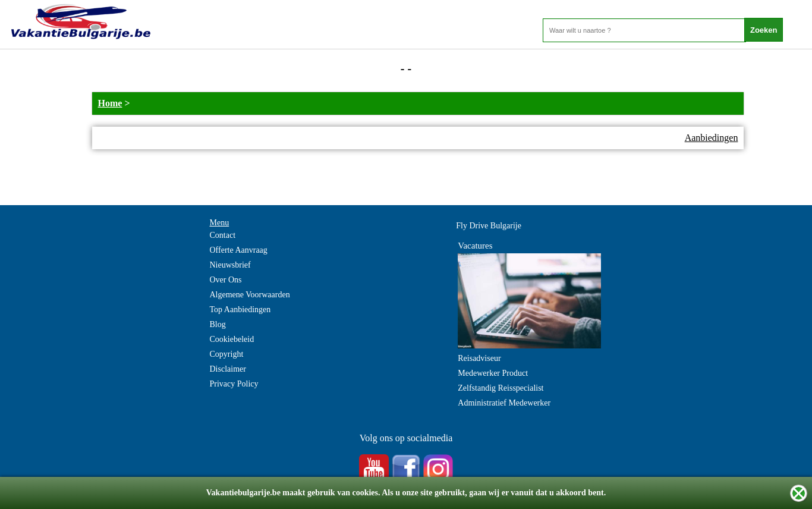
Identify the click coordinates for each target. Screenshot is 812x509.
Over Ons (226, 280)
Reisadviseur (479, 358)
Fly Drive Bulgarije (489, 226)
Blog (218, 324)
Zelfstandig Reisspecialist (501, 388)
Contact (223, 235)
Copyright (227, 354)
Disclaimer (228, 369)
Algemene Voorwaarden (250, 295)
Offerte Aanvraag (239, 250)
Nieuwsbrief (230, 265)
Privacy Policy (234, 384)
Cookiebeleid (232, 339)
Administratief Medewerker (504, 403)
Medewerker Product (493, 373)
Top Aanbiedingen (240, 310)
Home (110, 103)
